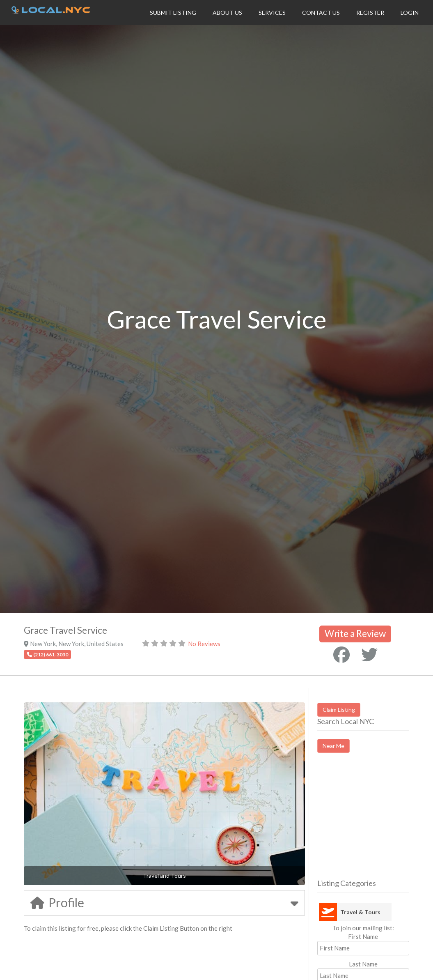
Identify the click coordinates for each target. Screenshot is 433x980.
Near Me (333, 746)
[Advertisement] (375, 823)
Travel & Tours (360, 912)
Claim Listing (339, 710)
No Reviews (204, 644)
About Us (227, 13)
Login (410, 13)
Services (272, 13)
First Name (363, 936)
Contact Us (321, 13)
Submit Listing (173, 13)
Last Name (363, 964)
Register (370, 13)
